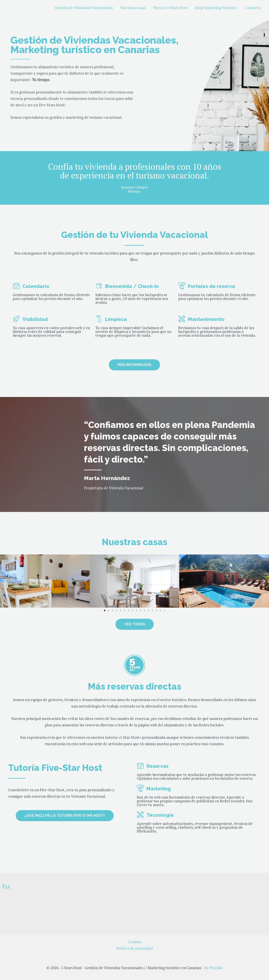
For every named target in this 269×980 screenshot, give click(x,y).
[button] (5, 581)
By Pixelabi (213, 968)
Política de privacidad (135, 948)
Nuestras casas (133, 8)
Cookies (134, 942)
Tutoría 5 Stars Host (170, 8)
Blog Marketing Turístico (216, 8)
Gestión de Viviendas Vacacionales (84, 8)
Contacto (253, 8)
